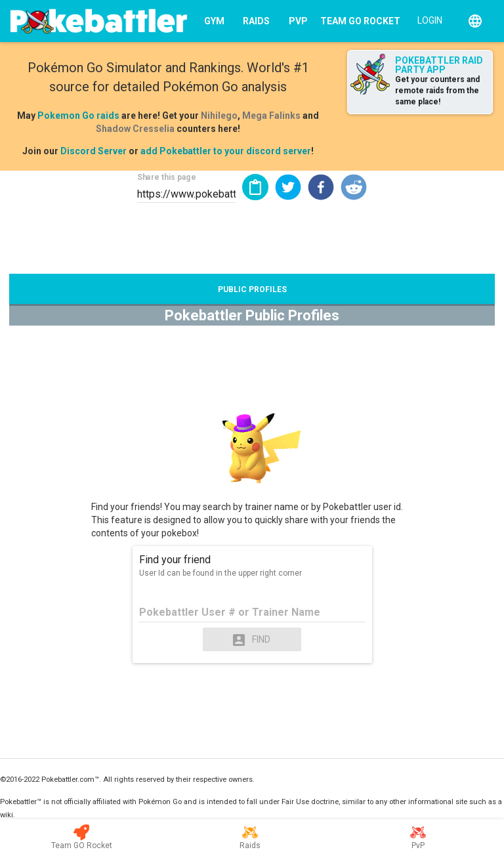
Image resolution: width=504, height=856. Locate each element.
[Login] (427, 20)
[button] (288, 187)
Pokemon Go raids (78, 116)
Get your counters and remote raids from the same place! (437, 91)
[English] (475, 21)
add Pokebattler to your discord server (226, 151)
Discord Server (94, 151)
